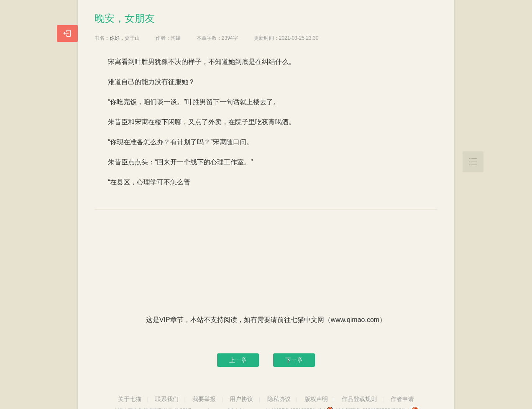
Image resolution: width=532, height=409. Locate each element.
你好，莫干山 (125, 38)
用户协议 (241, 399)
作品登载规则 (359, 399)
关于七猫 (130, 399)
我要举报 (204, 399)
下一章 (294, 360)
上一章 (238, 360)
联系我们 (167, 399)
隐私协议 (279, 399)
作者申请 (402, 399)
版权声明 (316, 399)
